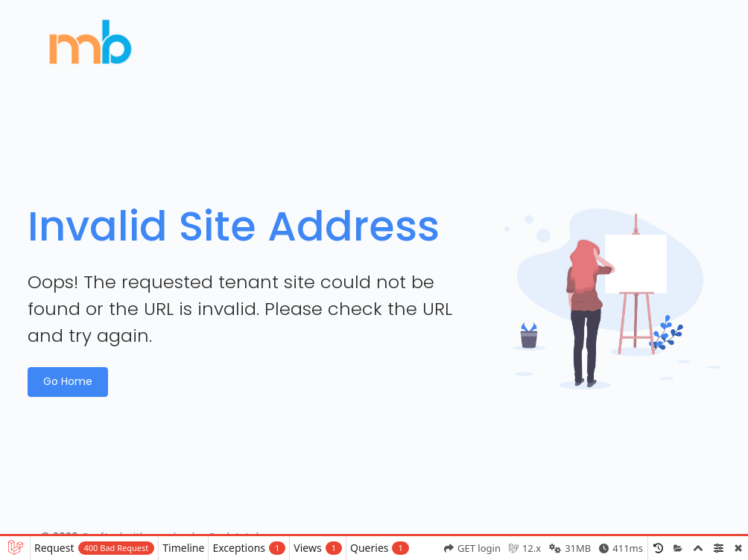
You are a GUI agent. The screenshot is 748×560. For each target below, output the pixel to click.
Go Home (68, 381)
